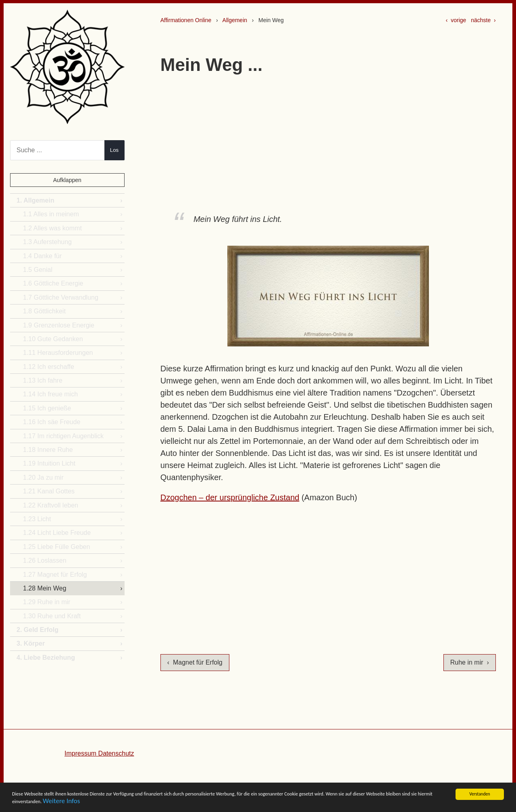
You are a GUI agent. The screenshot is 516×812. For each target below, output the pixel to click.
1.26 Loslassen (45, 560)
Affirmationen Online (186, 20)
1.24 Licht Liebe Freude (57, 533)
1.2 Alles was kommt (52, 228)
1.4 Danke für (42, 256)
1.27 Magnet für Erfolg (55, 575)
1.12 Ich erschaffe (49, 367)
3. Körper (31, 643)
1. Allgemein (35, 200)
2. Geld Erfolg (37, 630)
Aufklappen (67, 180)
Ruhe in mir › (470, 662)
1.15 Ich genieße (47, 408)
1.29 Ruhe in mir (47, 602)
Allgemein (235, 20)
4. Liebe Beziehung (46, 658)
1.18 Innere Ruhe (48, 450)
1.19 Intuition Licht (49, 463)
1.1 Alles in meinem (51, 214)
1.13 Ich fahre (43, 380)
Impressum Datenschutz (99, 753)
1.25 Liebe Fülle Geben (56, 547)
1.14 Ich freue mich (50, 394)
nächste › (483, 20)
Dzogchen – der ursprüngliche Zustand (230, 497)
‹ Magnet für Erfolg (195, 662)
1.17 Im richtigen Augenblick (63, 436)
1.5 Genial (38, 270)
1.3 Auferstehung (47, 242)
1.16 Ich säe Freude (52, 422)
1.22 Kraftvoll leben (51, 505)
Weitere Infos (224, 803)
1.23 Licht (37, 519)
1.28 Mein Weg (45, 588)
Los (114, 150)
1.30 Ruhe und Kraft (52, 616)
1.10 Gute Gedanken (53, 339)
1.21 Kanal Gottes (49, 491)
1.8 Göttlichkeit (44, 311)
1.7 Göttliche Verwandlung (61, 297)
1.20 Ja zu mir (43, 477)
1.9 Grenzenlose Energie (59, 325)
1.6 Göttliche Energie (53, 283)
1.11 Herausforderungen (58, 353)
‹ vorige (456, 20)
